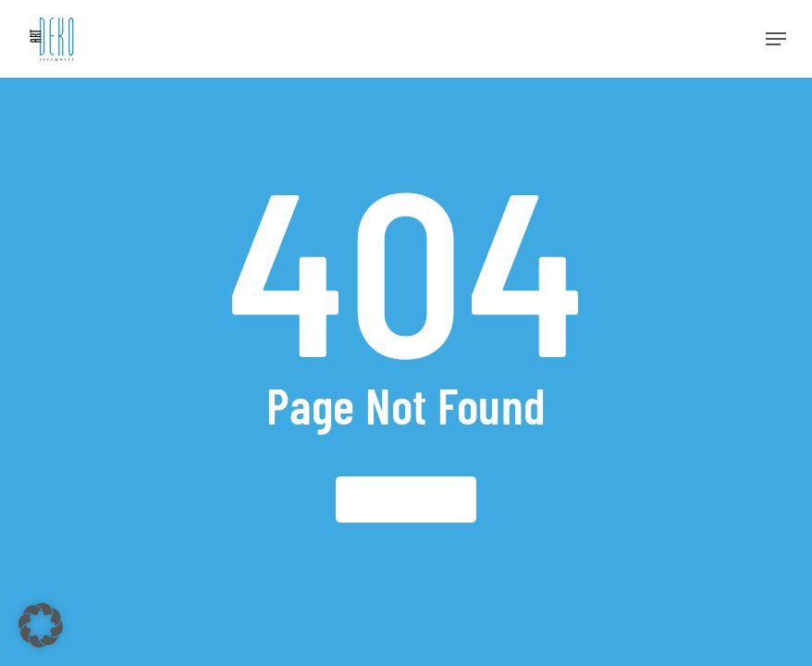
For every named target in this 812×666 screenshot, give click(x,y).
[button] (776, 39)
